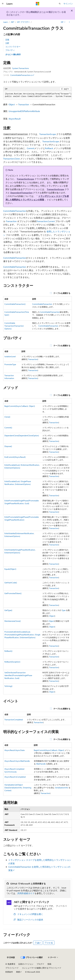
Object (12, 104)
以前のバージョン (26, 964)
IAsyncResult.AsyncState (14, 750)
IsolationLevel (10, 356)
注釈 (7, 43)
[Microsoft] (38, 4)
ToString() (8, 686)
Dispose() (8, 446)
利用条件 (9, 972)
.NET (12, 22)
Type (64, 610)
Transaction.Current (46, 221)
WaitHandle (41, 764)
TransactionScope (48, 134)
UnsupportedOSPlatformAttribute (24, 111)
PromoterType (10, 364)
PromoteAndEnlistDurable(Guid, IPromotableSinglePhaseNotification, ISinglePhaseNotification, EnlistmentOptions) (22, 635)
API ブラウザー (23, 22)
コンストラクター (13, 47)
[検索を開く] (60, 4)
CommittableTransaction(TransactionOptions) (14, 326)
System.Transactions (21, 68)
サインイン (68, 4)
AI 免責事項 (10, 964)
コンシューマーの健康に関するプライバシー (41, 968)
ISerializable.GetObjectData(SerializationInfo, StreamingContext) (18, 788)
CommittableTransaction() (15, 304)
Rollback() (8, 651)
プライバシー (11, 968)
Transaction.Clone (11, 159)
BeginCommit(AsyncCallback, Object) (20, 406)
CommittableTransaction (15, 211)
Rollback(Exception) (12, 662)
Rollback (49, 148)
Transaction (24, 104)
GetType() (8, 610)
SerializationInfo (62, 788)
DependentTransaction (21, 193)
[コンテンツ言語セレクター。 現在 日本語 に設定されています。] (11, 957)
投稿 (49, 964)
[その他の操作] (69, 22)
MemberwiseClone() (13, 621)
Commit (31, 148)
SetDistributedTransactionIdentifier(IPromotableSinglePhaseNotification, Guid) (18, 675)
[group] (37, 95)
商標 (18, 972)
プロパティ (10, 50)
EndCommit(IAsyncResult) (15, 457)
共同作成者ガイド (26, 893)
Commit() (8, 428)
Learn (6, 22)
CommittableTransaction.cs (21, 75)
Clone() (7, 417)
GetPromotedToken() (13, 593)
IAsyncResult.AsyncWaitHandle (17, 761)
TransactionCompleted (14, 720)
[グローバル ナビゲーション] (3, 4)
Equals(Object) (10, 569)
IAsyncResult (15, 119)
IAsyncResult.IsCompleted (15, 777)
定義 (7, 40)
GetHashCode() (11, 583)
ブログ (39, 964)
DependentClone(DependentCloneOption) (22, 435)
